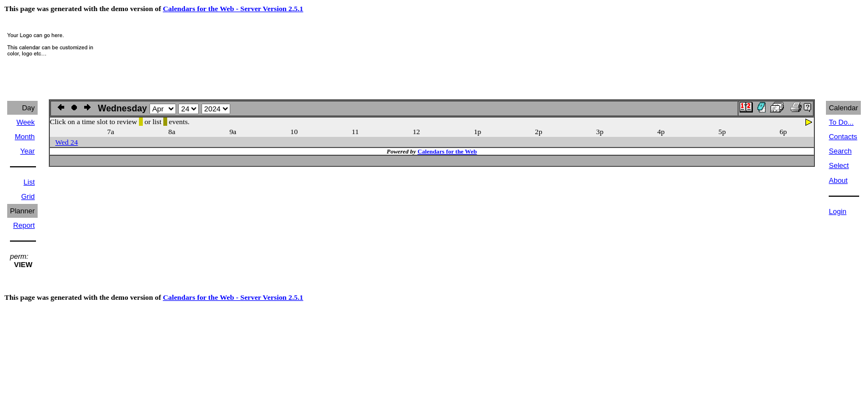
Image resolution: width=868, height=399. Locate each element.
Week (26, 122)
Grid (28, 196)
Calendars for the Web (447, 151)
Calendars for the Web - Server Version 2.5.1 (233, 9)
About (838, 180)
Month (25, 137)
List (29, 182)
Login (838, 211)
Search (840, 151)
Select (839, 165)
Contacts (843, 137)
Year (28, 151)
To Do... (841, 122)
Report (24, 225)
